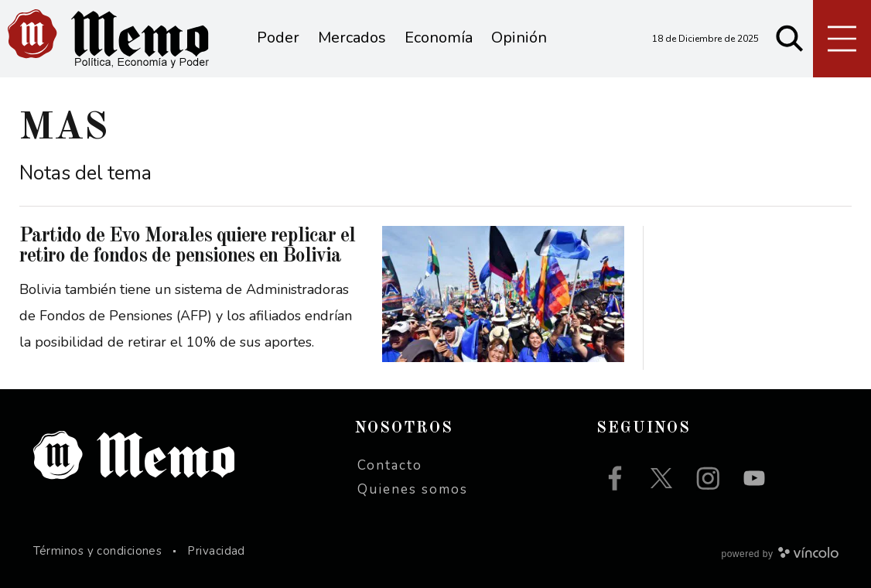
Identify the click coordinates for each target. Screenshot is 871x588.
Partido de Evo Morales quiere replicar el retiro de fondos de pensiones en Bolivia (187, 246)
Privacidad (216, 551)
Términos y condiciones (98, 551)
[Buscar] (790, 39)
